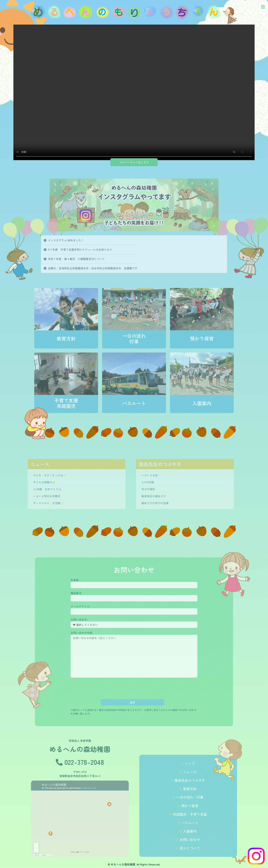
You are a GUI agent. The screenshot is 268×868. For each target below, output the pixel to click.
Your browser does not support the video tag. (134, 92)
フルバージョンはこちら (134, 162)
